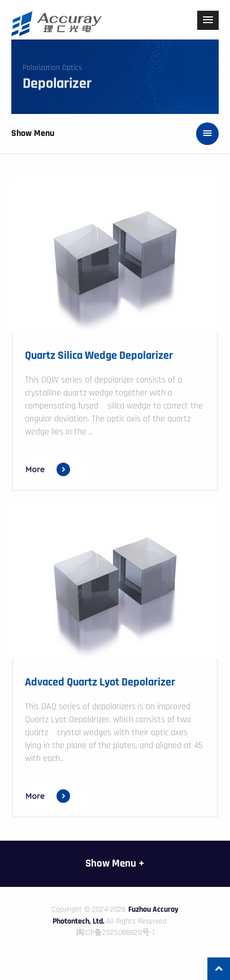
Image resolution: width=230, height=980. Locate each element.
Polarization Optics (52, 68)
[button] (208, 20)
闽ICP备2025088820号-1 (115, 933)
